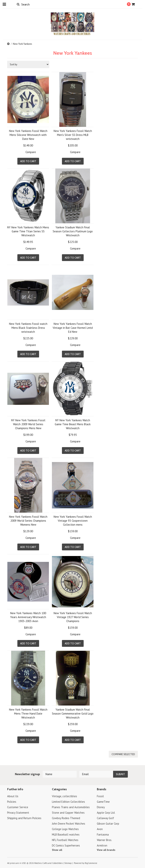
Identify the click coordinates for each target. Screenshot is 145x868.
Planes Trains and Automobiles (71, 807)
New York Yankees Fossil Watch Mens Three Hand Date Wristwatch (28, 714)
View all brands (106, 850)
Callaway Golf (105, 818)
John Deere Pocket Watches (69, 824)
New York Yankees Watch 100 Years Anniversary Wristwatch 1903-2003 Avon (28, 617)
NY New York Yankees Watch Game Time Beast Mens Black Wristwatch (73, 424)
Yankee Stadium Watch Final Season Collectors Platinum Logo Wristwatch (73, 231)
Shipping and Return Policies (24, 818)
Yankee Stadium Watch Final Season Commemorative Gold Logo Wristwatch (73, 714)
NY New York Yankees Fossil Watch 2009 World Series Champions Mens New (28, 424)
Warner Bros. (104, 840)
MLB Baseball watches (66, 834)
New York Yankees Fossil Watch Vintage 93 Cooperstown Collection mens (73, 521)
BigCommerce (91, 863)
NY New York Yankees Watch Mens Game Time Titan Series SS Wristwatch (28, 231)
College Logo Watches (65, 829)
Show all (57, 850)
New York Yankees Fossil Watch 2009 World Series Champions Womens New (28, 521)
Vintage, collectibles (64, 796)
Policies (12, 802)
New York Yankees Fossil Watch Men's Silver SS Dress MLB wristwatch (73, 135)
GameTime (103, 802)
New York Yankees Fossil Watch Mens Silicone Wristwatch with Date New (28, 135)
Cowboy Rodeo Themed (66, 818)
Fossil (100, 796)
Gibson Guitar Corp (108, 824)
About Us (13, 796)
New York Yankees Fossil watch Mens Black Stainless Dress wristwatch (28, 328)
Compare (31, 152)
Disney (101, 807)
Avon (100, 829)
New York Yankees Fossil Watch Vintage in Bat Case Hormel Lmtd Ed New (73, 328)
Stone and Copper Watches (68, 813)
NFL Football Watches (65, 840)
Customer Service (18, 807)
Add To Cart (28, 161)
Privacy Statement (18, 813)
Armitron (102, 845)
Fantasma (103, 834)
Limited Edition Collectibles (68, 802)
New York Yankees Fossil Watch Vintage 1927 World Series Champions (73, 617)
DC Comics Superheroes (66, 845)
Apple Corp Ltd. (106, 813)
